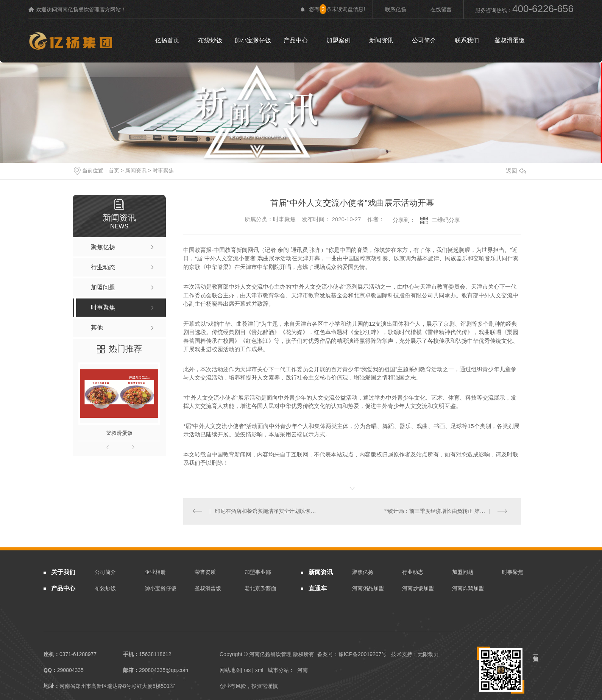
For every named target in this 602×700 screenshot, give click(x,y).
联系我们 (467, 40)
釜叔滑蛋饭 (510, 40)
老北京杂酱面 (260, 588)
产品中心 (296, 40)
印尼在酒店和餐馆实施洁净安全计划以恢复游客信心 (268, 511)
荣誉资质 (205, 572)
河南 (303, 670)
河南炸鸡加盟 (468, 588)
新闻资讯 (381, 40)
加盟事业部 (258, 572)
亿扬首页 (167, 40)
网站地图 (230, 670)
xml (259, 670)
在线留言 (441, 9)
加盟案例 (338, 40)
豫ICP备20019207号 (363, 655)
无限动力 (428, 655)
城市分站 (278, 670)
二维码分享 (446, 220)
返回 (516, 171)
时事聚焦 (163, 170)
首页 (114, 170)
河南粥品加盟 (368, 588)
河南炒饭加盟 (418, 588)
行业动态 (413, 572)
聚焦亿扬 (363, 572)
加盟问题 (463, 572)
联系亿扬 (396, 9)
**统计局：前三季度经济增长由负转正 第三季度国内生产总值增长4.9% (448, 511)
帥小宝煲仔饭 (253, 40)
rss (247, 670)
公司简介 (424, 40)
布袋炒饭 (210, 40)
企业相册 (155, 572)
